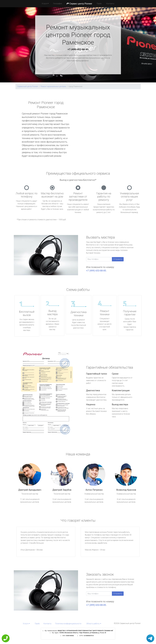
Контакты (110, 4)
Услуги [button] (45, 4)
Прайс (99, 4)
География (57, 4)
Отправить (118, 259)
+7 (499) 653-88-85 (78, 49)
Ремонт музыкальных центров (53, 86)
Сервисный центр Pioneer (28, 86)
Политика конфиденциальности (68, 624)
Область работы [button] (93, 624)
